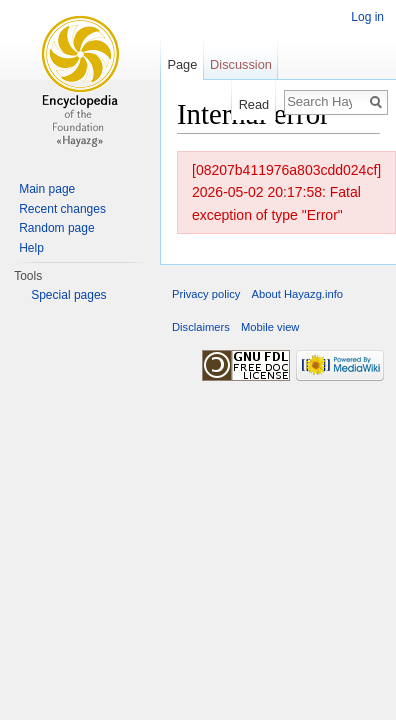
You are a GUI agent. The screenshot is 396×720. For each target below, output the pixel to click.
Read (254, 104)
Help (31, 248)
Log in (367, 17)
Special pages (68, 295)
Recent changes (62, 209)
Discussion (241, 64)
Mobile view (270, 327)
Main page (47, 189)
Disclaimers (201, 327)
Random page (56, 228)
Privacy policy (206, 294)
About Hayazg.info (297, 294)
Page (182, 64)
